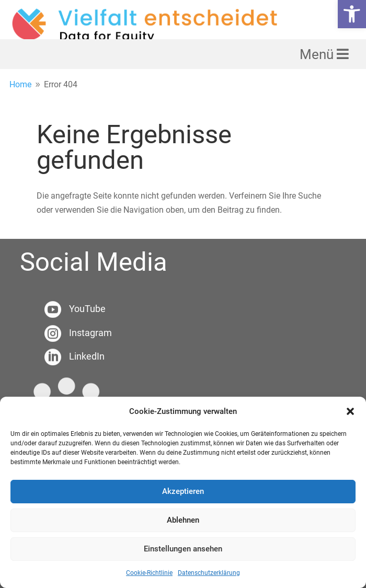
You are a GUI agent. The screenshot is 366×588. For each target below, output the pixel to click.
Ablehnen (183, 520)
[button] (350, 411)
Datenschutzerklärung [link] (209, 573)
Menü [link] (318, 54)
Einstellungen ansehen (183, 549)
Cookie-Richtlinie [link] (149, 573)
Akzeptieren (183, 491)
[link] (352, 14)
